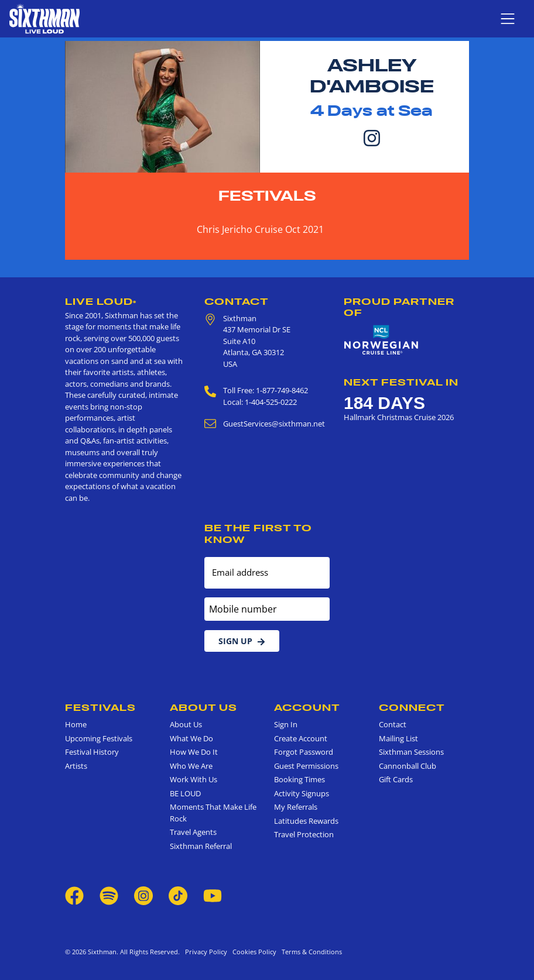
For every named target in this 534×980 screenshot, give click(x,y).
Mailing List (398, 738)
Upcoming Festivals (99, 738)
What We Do (191, 738)
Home (76, 724)
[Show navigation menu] (508, 19)
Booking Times (299, 779)
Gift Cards (396, 779)
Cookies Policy (253, 952)
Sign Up (242, 641)
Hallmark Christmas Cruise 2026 (399, 417)
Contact (237, 301)
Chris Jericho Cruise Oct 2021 (260, 229)
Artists (76, 766)
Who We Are (191, 766)
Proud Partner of (399, 307)
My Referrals (296, 807)
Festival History (92, 752)
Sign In (286, 724)
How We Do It (194, 752)
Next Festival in (401, 382)
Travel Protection (304, 834)
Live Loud (101, 301)
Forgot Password (304, 752)
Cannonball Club (408, 766)
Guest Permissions (306, 766)
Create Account (301, 738)
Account (307, 707)
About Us (203, 707)
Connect (412, 707)
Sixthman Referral (201, 846)
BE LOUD (185, 793)
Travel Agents (193, 832)
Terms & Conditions (310, 952)
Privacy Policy (206, 952)
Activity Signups (302, 793)
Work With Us (194, 779)
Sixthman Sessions (411, 752)
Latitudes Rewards (306, 821)
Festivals (267, 196)
